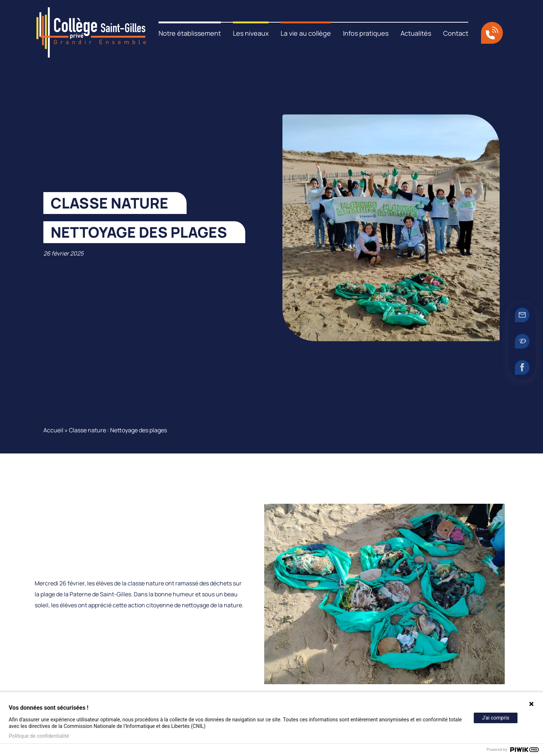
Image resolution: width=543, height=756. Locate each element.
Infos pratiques (366, 33)
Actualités (416, 33)
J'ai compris (495, 718)
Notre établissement (190, 33)
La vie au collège (306, 33)
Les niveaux (251, 33)
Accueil (53, 430)
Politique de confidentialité (39, 736)
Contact (456, 33)
